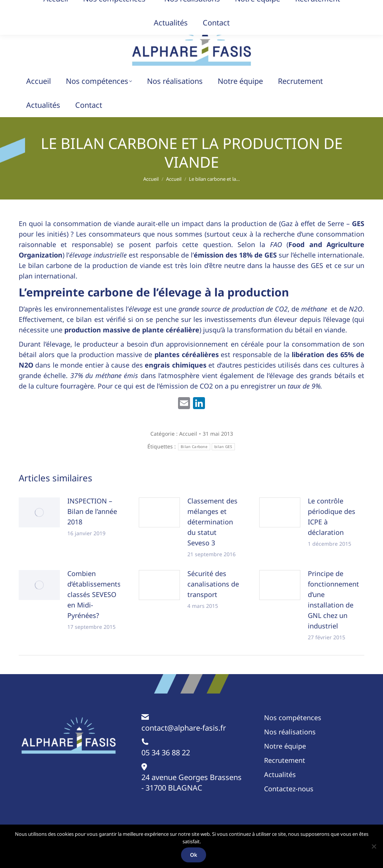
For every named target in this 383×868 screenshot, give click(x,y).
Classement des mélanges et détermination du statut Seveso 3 (212, 522)
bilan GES (223, 447)
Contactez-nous (289, 789)
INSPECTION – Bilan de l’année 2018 (92, 511)
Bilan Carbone (194, 447)
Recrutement (285, 760)
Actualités (280, 774)
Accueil (188, 434)
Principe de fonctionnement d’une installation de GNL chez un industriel (333, 600)
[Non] (374, 846)
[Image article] (39, 512)
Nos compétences (293, 718)
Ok (194, 855)
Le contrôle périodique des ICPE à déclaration (332, 517)
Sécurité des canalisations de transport (213, 584)
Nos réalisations (290, 732)
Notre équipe (285, 746)
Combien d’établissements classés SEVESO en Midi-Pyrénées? (94, 594)
